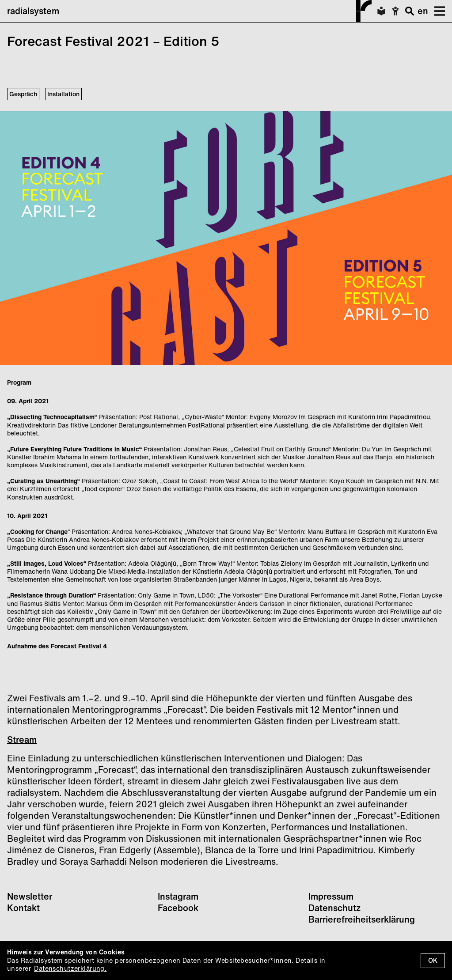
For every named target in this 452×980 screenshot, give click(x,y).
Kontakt (23, 908)
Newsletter (30, 896)
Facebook (178, 908)
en (423, 11)
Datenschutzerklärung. (70, 968)
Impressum (331, 896)
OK (433, 960)
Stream (22, 740)
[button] (437, 11)
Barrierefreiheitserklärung (362, 919)
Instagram (178, 896)
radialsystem (189, 11)
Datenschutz (334, 908)
